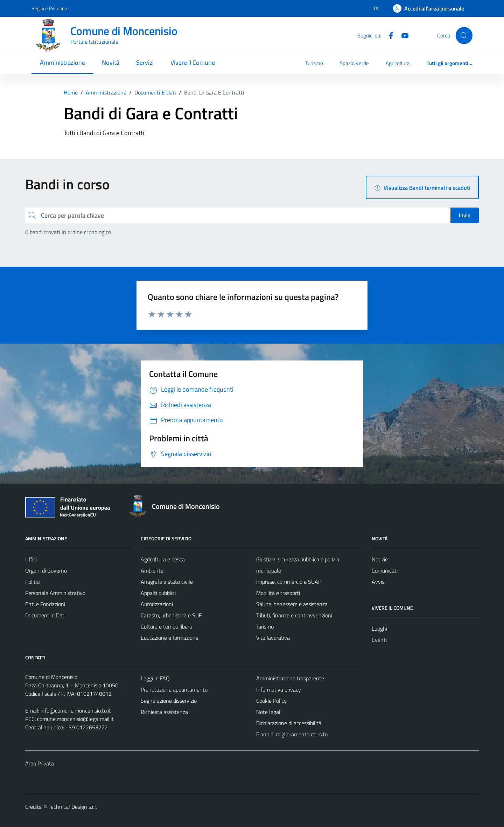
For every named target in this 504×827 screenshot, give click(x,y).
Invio (465, 215)
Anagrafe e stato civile (167, 582)
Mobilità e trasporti (278, 593)
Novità (111, 62)
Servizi (145, 62)
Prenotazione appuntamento (174, 689)
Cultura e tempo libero (166, 626)
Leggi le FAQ (155, 678)
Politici (33, 582)
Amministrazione (62, 62)
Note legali (269, 712)
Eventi (379, 640)
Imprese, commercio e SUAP (289, 582)
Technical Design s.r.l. (73, 807)
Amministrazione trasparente (290, 678)
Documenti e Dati (45, 615)
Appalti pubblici (158, 593)
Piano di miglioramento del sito (292, 734)
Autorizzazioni (157, 604)
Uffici (31, 559)
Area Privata (40, 763)
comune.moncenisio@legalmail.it (75, 719)
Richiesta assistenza (164, 712)
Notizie (380, 559)
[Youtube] (402, 35)
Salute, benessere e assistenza (292, 604)
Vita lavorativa (273, 638)
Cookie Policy (271, 701)
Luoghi (379, 629)
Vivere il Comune (193, 62)
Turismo (314, 63)
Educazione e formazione (170, 638)
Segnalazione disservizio (169, 701)
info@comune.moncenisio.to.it (76, 710)
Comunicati (385, 570)
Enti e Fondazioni (45, 604)
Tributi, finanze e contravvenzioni (294, 615)
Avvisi (379, 582)
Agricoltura (398, 63)
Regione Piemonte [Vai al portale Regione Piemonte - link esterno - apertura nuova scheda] (50, 8)
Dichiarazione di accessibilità (289, 723)
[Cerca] (464, 35)
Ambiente (152, 570)
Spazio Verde (354, 63)
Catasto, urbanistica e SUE (171, 615)
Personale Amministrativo (55, 593)
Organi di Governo (46, 570)
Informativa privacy (279, 689)
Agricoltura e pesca (163, 559)
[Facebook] (388, 35)
